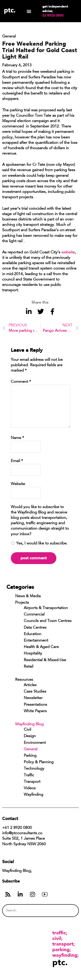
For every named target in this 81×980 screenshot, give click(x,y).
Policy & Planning (39, 762)
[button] (29, 11)
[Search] (67, 911)
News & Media (28, 596)
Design (30, 736)
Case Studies (35, 692)
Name (17, 438)
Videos (30, 788)
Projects (22, 603)
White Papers (35, 711)
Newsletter (33, 698)
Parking (30, 756)
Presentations (35, 705)
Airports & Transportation (46, 608)
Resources (24, 680)
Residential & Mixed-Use (45, 660)
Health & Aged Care (41, 647)
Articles (30, 685)
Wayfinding (33, 795)
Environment (35, 743)
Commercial (34, 615)
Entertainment (36, 641)
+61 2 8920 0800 (17, 828)
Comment (21, 382)
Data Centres (35, 628)
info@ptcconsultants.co (22, 833)
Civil (27, 730)
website (68, 253)
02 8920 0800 (53, 16)
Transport (32, 782)
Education (33, 634)
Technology (34, 769)
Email (17, 461)
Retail (29, 667)
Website (18, 484)
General (31, 749)
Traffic (29, 775)
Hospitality (33, 654)
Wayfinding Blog (29, 724)
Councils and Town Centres (48, 621)
